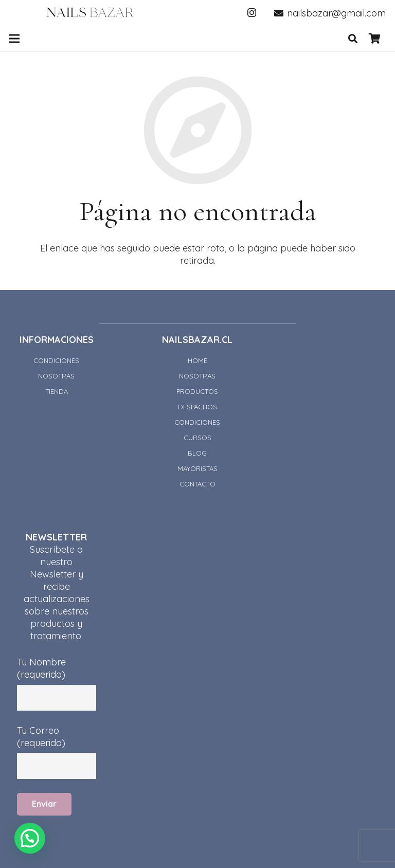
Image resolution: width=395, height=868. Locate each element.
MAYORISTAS (197, 468)
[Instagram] (252, 13)
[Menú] (15, 39)
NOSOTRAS (56, 376)
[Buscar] (353, 39)
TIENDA (57, 391)
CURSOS (197, 438)
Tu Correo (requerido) (57, 743)
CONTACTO (197, 484)
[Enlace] (90, 13)
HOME (197, 360)
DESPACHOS (197, 407)
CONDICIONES (56, 360)
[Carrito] (374, 39)
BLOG (197, 453)
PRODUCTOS (197, 391)
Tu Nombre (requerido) (57, 674)
